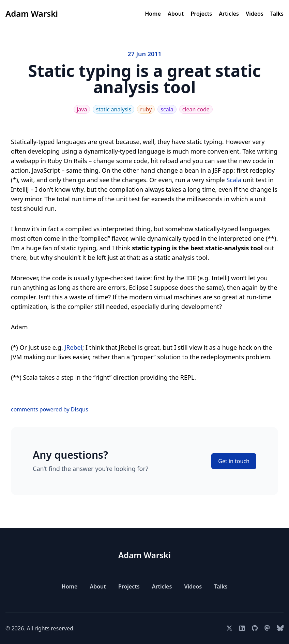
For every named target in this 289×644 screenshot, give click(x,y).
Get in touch (234, 461)
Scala (234, 180)
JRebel (73, 347)
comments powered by (50, 409)
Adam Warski (32, 13)
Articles (229, 14)
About (176, 14)
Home (153, 14)
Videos (255, 14)
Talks (277, 14)
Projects (202, 14)
